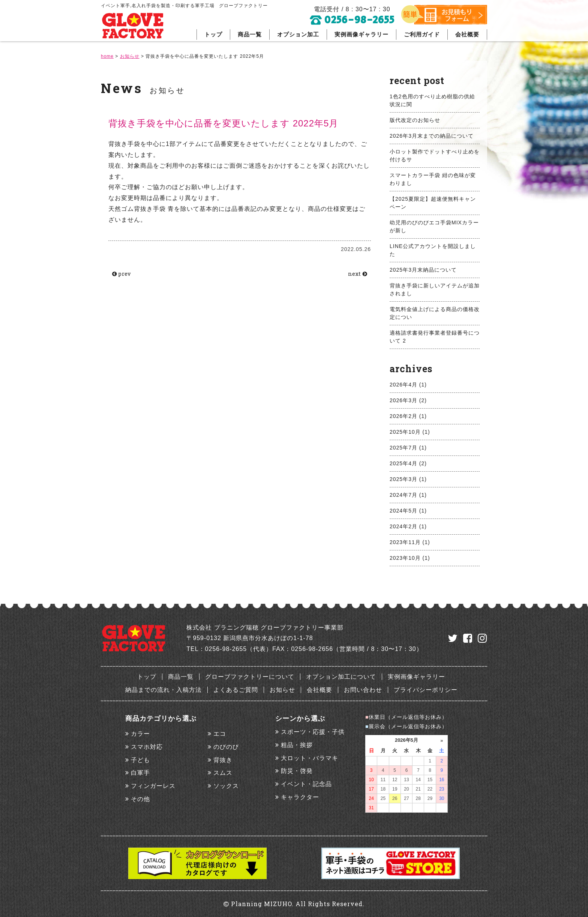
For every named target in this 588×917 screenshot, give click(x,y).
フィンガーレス (153, 786)
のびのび (226, 747)
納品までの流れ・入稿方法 (163, 690)
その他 (140, 799)
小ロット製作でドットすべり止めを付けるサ (435, 156)
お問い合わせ (363, 690)
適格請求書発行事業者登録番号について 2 (435, 337)
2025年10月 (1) (410, 432)
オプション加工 (298, 34)
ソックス (226, 786)
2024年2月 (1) (408, 526)
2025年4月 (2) (408, 463)
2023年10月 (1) (410, 558)
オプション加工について (341, 677)
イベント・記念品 (306, 784)
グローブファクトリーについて (250, 677)
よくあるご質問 (236, 690)
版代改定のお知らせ (415, 120)
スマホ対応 (147, 747)
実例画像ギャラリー (361, 34)
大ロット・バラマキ (310, 758)
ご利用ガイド (422, 34)
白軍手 (140, 773)
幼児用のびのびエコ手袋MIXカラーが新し (434, 226)
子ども (140, 760)
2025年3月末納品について (423, 270)
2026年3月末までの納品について (432, 136)
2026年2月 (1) (408, 416)
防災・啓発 (297, 771)
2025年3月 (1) (408, 479)
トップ (213, 34)
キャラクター (300, 797)
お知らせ (282, 690)
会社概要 (467, 34)
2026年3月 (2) (408, 400)
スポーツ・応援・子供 (313, 732)
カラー (140, 734)
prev (124, 274)
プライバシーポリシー (426, 690)
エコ (220, 734)
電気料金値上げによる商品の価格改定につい (435, 313)
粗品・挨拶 (297, 745)
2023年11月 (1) (410, 542)
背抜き (223, 760)
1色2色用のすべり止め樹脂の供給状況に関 (432, 100)
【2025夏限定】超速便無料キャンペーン (433, 203)
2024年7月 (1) (408, 495)
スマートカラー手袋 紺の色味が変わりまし (433, 179)
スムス (223, 773)
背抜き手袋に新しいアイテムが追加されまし (435, 289)
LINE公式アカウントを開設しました (433, 250)
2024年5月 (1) (408, 511)
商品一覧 (250, 34)
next (355, 274)
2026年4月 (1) (408, 385)
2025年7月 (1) (408, 448)
